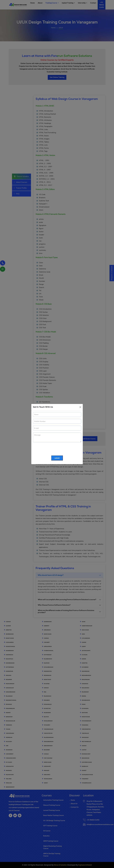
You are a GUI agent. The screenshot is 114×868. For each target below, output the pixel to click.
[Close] (80, 407)
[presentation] (49, 449)
